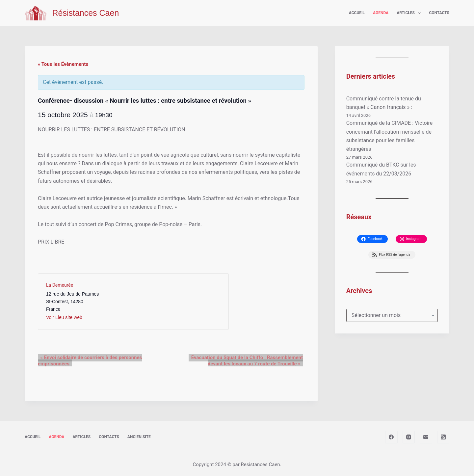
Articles (410, 13)
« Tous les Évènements (63, 64)
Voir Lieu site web (64, 317)
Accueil (357, 13)
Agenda (381, 13)
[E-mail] (426, 437)
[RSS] (443, 437)
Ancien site (139, 437)
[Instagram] (409, 437)
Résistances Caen (85, 13)
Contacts (439, 13)
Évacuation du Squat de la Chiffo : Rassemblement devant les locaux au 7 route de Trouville (239, 360)
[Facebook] (391, 437)
